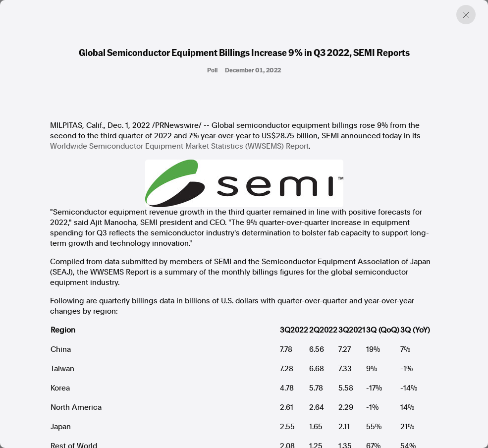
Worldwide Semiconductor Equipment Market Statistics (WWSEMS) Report (179, 146)
